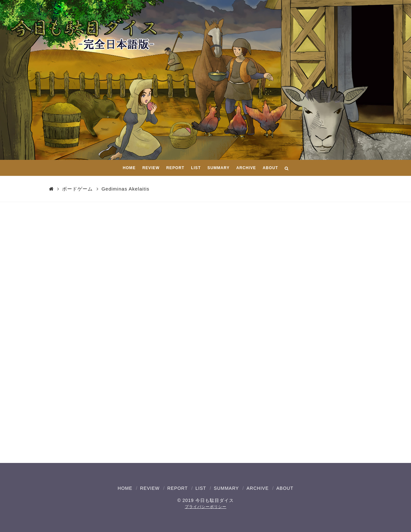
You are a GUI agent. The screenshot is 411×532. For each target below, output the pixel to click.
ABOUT (285, 488)
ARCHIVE (258, 488)
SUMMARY (226, 488)
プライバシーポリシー (206, 507)
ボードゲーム (77, 189)
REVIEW (150, 488)
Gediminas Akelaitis (125, 189)
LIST (201, 488)
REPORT (178, 488)
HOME (125, 488)
